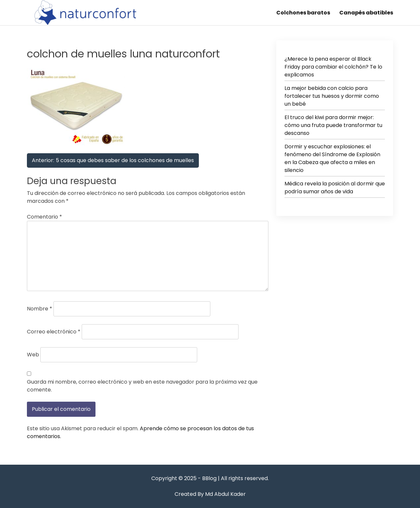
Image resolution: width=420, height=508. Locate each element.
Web (33, 355)
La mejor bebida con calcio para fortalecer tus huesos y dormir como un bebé (332, 96)
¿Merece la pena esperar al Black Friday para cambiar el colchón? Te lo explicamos (333, 67)
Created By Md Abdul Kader (210, 494)
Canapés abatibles (366, 13)
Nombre (40, 309)
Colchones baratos (303, 13)
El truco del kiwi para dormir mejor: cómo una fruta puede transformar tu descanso (333, 125)
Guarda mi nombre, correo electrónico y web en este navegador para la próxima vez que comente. (142, 386)
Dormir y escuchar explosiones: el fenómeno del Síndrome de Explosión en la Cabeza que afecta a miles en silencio (332, 158)
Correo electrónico (54, 332)
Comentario (44, 217)
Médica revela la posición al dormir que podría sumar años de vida (335, 188)
